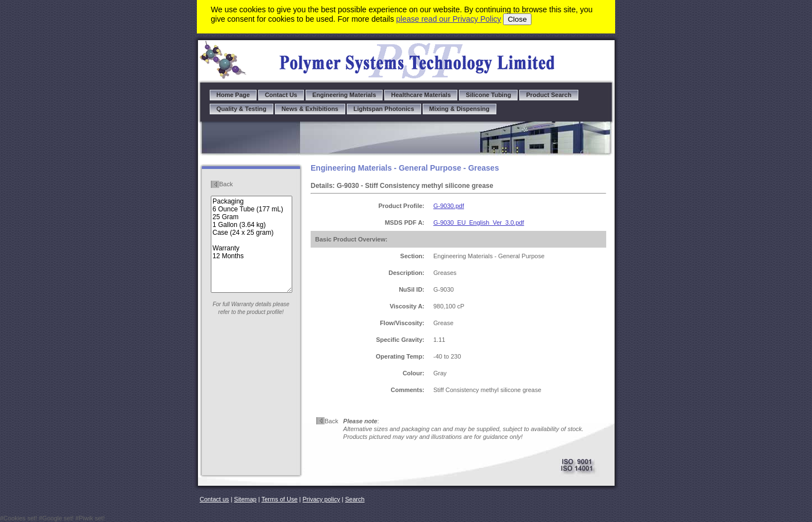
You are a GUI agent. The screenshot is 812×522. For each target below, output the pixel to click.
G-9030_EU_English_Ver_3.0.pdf (479, 223)
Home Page (233, 95)
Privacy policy (322, 499)
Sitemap (245, 499)
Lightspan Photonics (384, 109)
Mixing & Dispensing (460, 109)
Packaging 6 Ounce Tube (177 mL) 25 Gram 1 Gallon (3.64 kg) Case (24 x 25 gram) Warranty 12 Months (252, 244)
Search (355, 499)
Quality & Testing (241, 109)
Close (517, 19)
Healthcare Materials (421, 95)
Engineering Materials (344, 95)
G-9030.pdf (449, 206)
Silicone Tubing (488, 95)
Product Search (548, 95)
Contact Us (281, 95)
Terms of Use (280, 499)
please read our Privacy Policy (448, 19)
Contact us (214, 499)
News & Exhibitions (310, 109)
